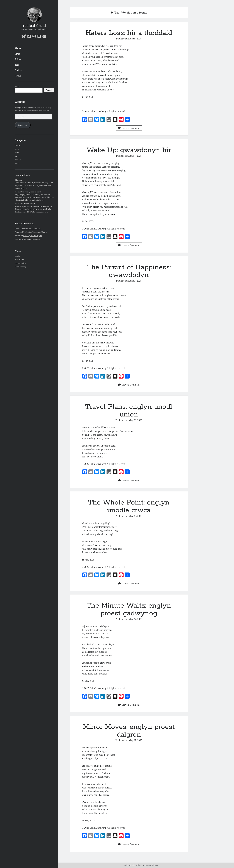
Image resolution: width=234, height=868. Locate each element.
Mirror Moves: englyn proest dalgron (129, 731)
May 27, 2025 (135, 619)
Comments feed (21, 263)
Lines (17, 54)
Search (17, 86)
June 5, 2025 (135, 39)
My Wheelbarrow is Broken (25, 204)
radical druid (34, 26)
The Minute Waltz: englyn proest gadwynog (129, 609)
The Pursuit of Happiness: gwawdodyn (129, 271)
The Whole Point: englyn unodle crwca (129, 506)
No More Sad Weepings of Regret (35, 232)
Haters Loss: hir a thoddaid (129, 33)
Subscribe (23, 125)
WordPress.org (20, 267)
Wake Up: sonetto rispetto (33, 236)
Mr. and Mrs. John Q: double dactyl (28, 192)
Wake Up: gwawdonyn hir (129, 150)
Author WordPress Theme (133, 865)
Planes (18, 48)
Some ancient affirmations (31, 228)
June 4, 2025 (135, 156)
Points (18, 59)
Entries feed (19, 260)
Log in (17, 256)
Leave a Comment (129, 128)
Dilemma (18, 180)
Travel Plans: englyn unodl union (129, 411)
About (18, 76)
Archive (19, 70)
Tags (17, 65)
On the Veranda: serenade (30, 239)
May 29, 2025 (135, 420)
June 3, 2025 (135, 281)
